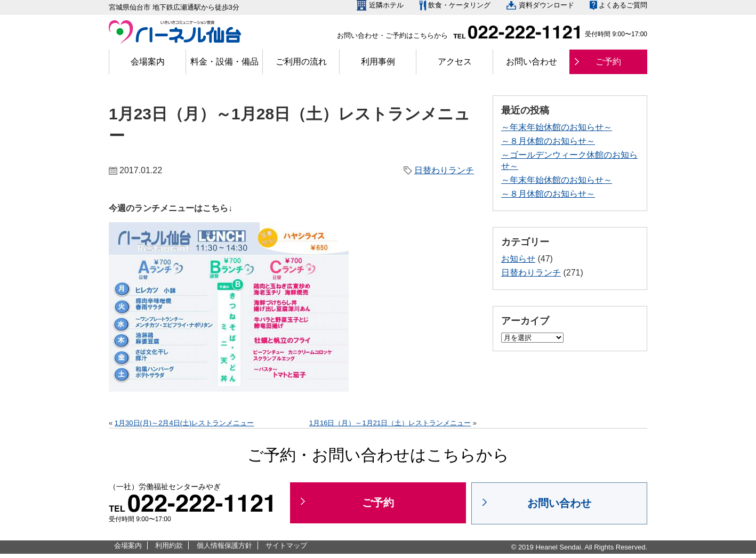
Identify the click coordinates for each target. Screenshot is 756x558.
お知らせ (518, 259)
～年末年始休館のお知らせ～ (557, 127)
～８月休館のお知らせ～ (548, 141)
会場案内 (148, 62)
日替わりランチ (444, 170)
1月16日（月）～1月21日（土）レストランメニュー (390, 423)
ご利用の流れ (301, 62)
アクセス (455, 62)
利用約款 (169, 545)
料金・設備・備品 (224, 62)
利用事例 (378, 62)
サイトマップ (286, 545)
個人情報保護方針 (224, 545)
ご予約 (608, 62)
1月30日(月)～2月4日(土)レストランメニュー (184, 423)
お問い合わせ (532, 62)
